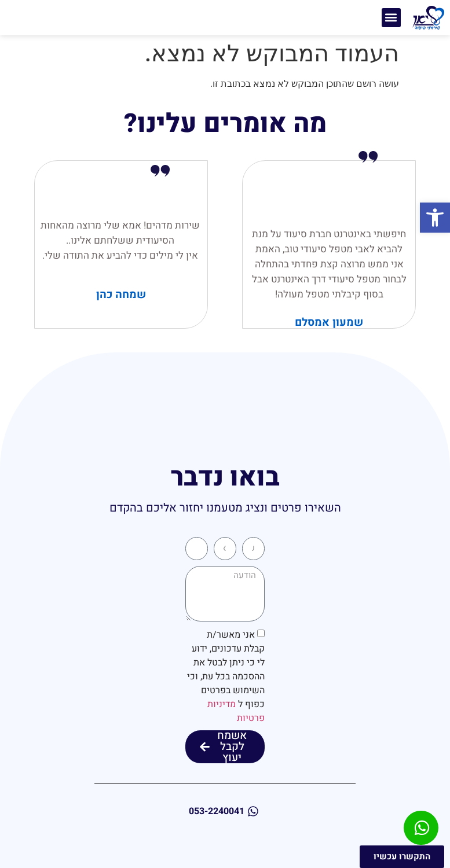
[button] (435, 218)
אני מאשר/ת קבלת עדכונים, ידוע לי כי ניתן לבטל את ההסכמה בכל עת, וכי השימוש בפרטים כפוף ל (226, 676)
